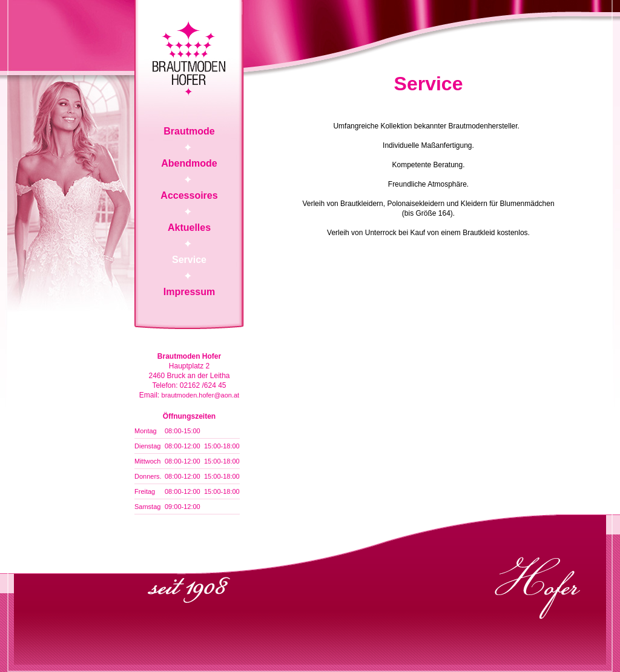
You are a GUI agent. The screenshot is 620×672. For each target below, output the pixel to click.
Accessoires (189, 195)
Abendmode (189, 163)
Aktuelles (189, 228)
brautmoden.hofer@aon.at (201, 395)
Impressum (189, 292)
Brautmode (189, 131)
